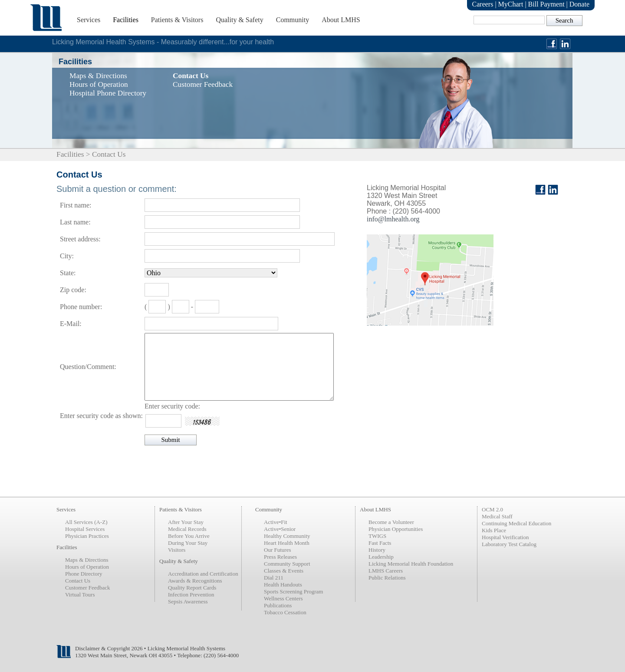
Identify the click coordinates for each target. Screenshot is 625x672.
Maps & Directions (87, 560)
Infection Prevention (191, 595)
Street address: (80, 239)
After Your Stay (186, 522)
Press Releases (280, 557)
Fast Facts (380, 543)
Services (89, 20)
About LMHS (341, 20)
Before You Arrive (189, 536)
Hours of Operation (87, 567)
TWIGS (377, 536)
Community (293, 20)
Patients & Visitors (177, 20)
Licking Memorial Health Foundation (411, 564)
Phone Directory (84, 574)
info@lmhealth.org (393, 219)
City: (67, 256)
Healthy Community (287, 536)
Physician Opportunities (396, 529)
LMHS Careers (386, 571)
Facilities (126, 20)
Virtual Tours (80, 595)
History (377, 550)
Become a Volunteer (391, 522)
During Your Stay (188, 543)
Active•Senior (280, 529)
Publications (278, 605)
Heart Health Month (287, 543)
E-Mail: (71, 324)
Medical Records (187, 529)
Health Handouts (283, 585)
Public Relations (387, 578)
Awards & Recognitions (195, 581)
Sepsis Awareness (188, 601)
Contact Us (78, 581)
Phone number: (81, 307)
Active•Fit (276, 522)
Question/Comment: (88, 367)
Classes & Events (284, 571)
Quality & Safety (239, 20)
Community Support (287, 564)
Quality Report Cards (192, 588)
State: (68, 273)
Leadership (381, 557)
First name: (76, 205)
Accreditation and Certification (203, 574)
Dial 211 (274, 578)
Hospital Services (85, 529)
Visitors (177, 550)
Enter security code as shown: (101, 416)
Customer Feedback (88, 588)
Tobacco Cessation (285, 612)
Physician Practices (87, 536)
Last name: (75, 222)
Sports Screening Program (293, 591)
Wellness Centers (283, 598)
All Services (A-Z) (86, 522)
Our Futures (277, 550)
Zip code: (73, 290)
